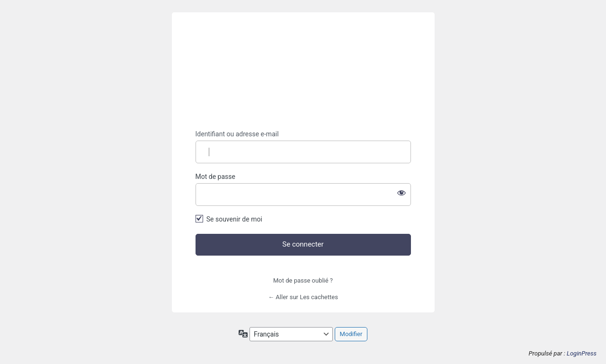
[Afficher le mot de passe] (401, 193)
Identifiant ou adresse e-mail (237, 134)
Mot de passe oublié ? (303, 280)
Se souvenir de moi (234, 219)
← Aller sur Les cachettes (303, 297)
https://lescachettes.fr (303, 71)
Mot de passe (215, 177)
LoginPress (582, 353)
